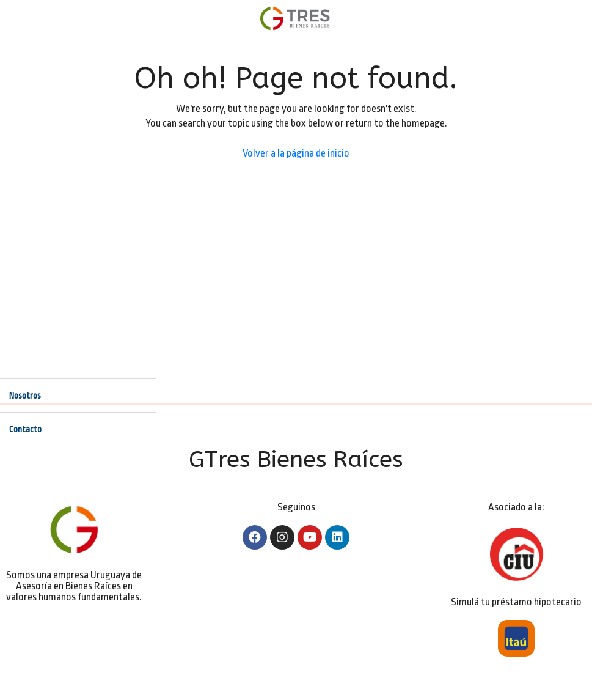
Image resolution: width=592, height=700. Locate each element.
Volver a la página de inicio (296, 153)
